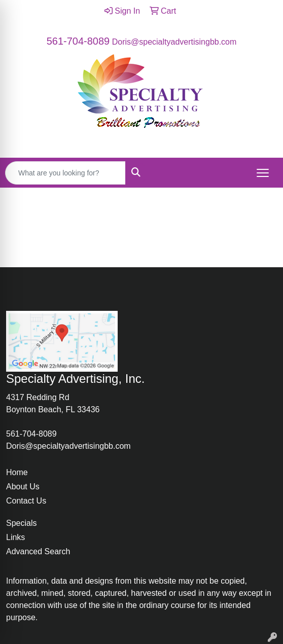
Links (15, 537)
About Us (23, 487)
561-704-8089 (78, 41)
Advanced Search (38, 551)
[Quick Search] (65, 173)
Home (17, 472)
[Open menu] (263, 173)
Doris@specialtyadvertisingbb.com (174, 42)
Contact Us (26, 501)
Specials (21, 523)
